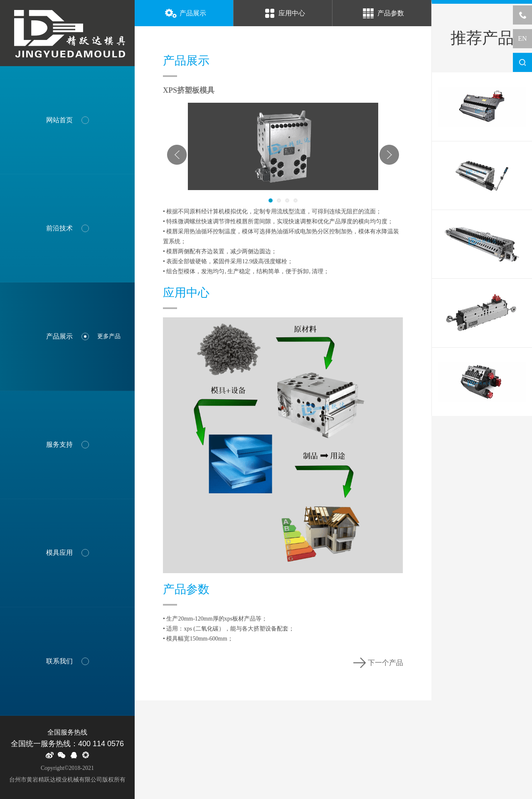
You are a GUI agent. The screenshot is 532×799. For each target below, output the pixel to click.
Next (389, 155)
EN (522, 38)
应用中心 (283, 14)
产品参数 (382, 14)
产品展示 (184, 14)
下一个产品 (378, 663)
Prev (177, 155)
